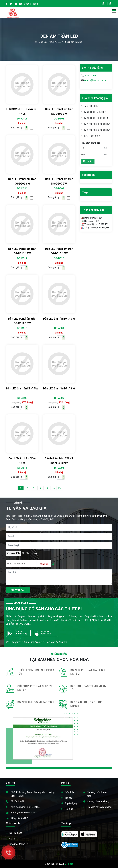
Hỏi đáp (69, 809)
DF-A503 (59, 328)
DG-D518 (22, 328)
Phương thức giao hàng (99, 807)
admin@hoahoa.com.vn (96, 80)
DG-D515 (59, 258)
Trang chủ (41, 42)
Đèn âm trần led (73, 42)
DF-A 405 (22, 119)
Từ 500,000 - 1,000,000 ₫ (95, 118)
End (60, 488)
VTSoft (69, 864)
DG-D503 (59, 119)
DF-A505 (22, 398)
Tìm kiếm (88, 161)
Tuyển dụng (71, 803)
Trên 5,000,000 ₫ (91, 136)
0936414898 (31, 4)
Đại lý (12, 838)
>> (54, 488)
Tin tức (68, 798)
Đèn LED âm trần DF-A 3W (59, 319)
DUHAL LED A (56, 42)
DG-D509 (59, 188)
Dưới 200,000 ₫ (90, 106)
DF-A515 (22, 468)
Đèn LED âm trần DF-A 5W (22, 388)
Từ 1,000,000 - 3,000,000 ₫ (95, 124)
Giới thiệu (70, 792)
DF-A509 (59, 398)
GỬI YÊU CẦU (18, 590)
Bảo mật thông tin (19, 844)
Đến (83, 154)
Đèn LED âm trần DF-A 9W (59, 388)
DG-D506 (22, 188)
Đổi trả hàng (16, 833)
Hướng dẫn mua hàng (98, 801)
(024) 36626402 (19, 818)
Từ (83, 148)
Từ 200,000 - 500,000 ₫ (94, 112)
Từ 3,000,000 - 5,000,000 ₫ (95, 130)
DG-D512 (22, 258)
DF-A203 (59, 468)
